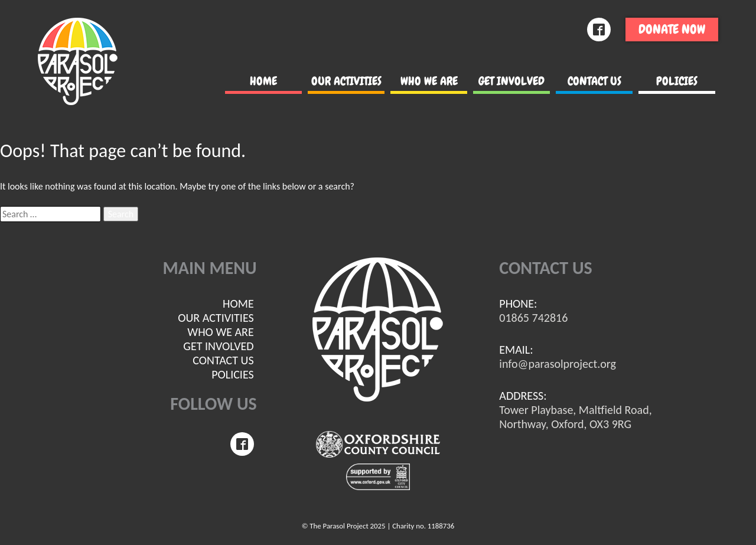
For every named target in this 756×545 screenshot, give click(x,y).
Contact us (594, 81)
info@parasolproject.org (558, 364)
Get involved (511, 81)
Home (263, 81)
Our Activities (346, 81)
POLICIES (677, 81)
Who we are (429, 81)
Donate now (672, 29)
